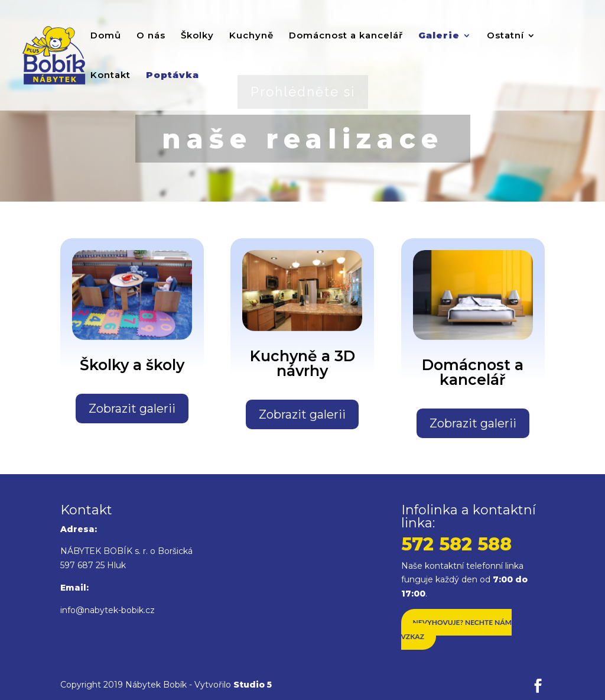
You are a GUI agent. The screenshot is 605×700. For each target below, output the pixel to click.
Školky (197, 36)
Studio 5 (253, 685)
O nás (151, 36)
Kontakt (110, 76)
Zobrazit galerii (132, 409)
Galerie (439, 36)
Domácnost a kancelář (346, 36)
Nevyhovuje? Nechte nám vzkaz (456, 629)
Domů (106, 36)
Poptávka (173, 76)
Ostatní (505, 36)
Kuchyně (251, 36)
